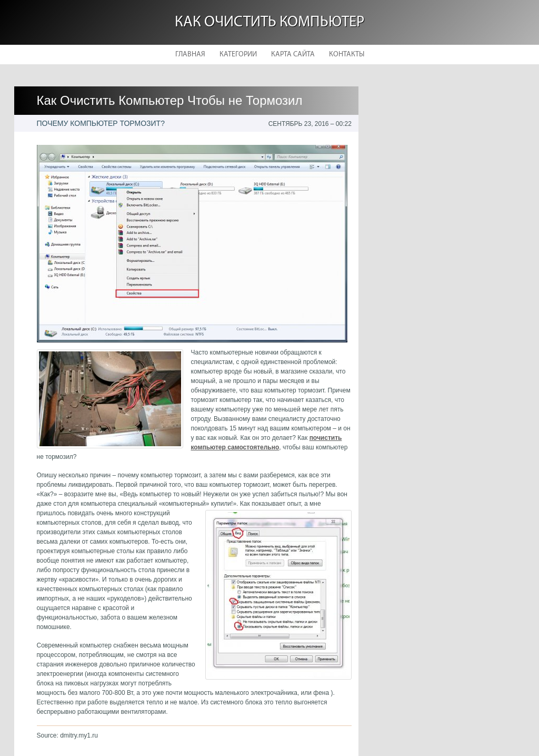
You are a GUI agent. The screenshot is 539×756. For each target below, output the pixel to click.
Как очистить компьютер (269, 22)
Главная (190, 55)
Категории (238, 55)
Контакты (347, 55)
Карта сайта (293, 55)
